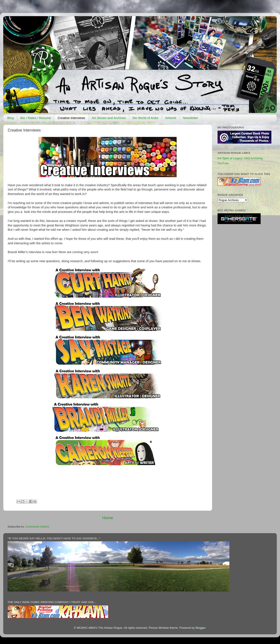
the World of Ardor (145, 118)
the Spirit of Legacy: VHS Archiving (240, 158)
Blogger (201, 628)
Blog (11, 118)
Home (108, 518)
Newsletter (191, 118)
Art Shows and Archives (109, 118)
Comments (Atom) (37, 527)
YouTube (223, 163)
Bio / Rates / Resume (36, 118)
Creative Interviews (72, 118)
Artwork (171, 118)
